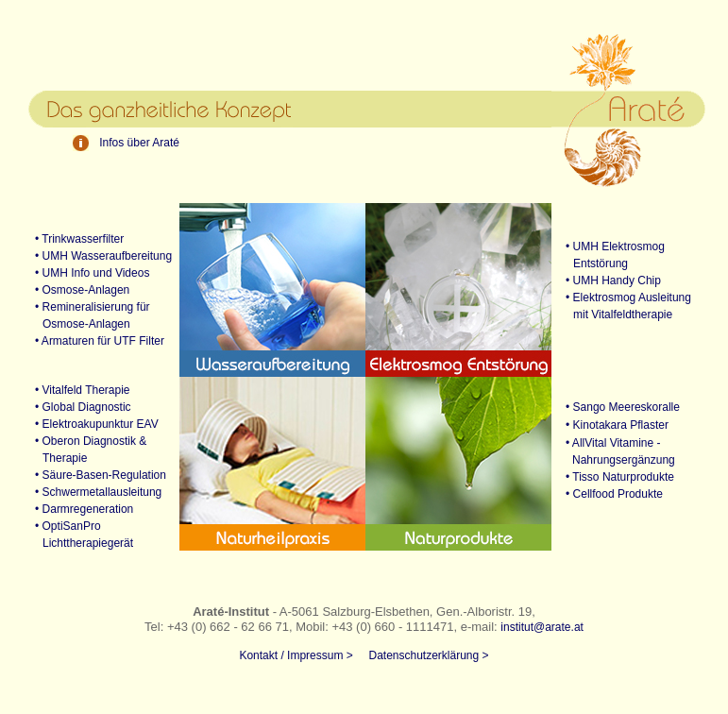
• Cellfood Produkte (614, 494)
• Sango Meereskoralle (623, 407)
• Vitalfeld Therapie (76, 390)
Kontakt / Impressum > (296, 655)
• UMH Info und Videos (85, 273)
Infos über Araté (139, 143)
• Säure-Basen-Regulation (93, 475)
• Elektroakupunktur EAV (90, 424)
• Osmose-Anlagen (75, 290)
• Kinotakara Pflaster (617, 425)
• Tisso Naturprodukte (620, 477)
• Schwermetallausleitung (91, 492)
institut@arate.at (542, 627)
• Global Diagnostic (76, 407)
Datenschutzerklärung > (428, 655)
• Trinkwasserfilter (72, 239)
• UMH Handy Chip (613, 280)
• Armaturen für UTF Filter (93, 341)
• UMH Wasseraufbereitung (96, 256)
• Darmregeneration (77, 509)
